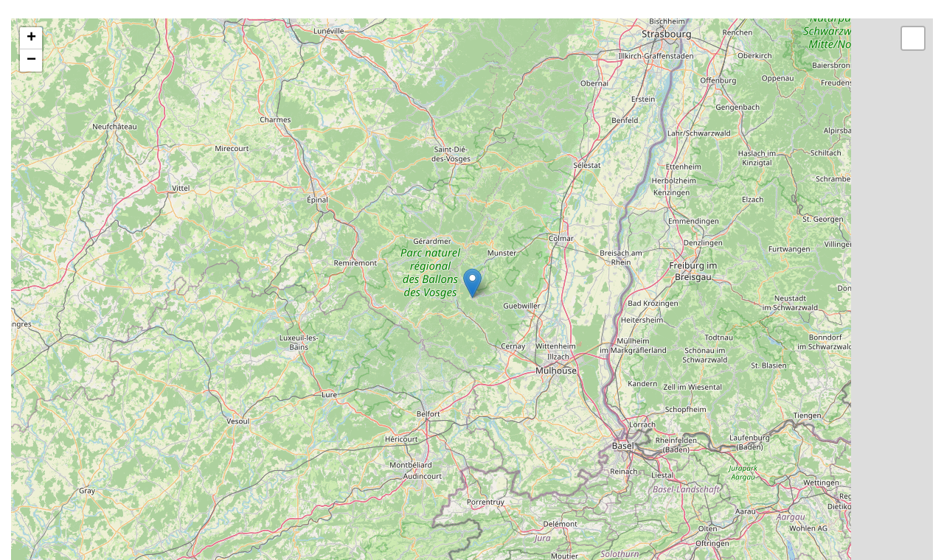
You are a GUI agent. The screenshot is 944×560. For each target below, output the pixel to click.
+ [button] (31, 38)
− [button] (31, 60)
